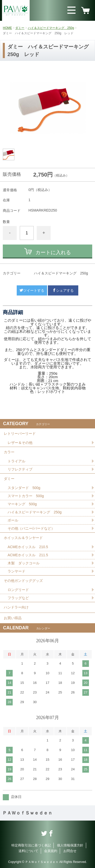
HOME (7, 28)
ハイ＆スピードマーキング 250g (51, 28)
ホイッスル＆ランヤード (23, 538)
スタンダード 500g (24, 488)
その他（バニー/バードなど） (31, 528)
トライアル (16, 461)
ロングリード (18, 590)
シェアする (63, 290)
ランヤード (16, 571)
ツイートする (32, 290)
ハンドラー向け (16, 607)
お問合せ (70, 851)
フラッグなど (18, 598)
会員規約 (51, 851)
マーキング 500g (22, 504)
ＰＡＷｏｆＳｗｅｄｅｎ (27, 813)
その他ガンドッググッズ (23, 581)
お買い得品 (13, 618)
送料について (28, 851)
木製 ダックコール (24, 563)
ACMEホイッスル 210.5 (28, 547)
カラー (9, 452)
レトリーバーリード (20, 433)
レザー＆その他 (20, 443)
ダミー (20, 28)
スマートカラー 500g (26, 496)
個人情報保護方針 (70, 845)
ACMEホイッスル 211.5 (28, 555)
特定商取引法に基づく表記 (31, 845)
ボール (13, 520)
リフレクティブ (20, 469)
